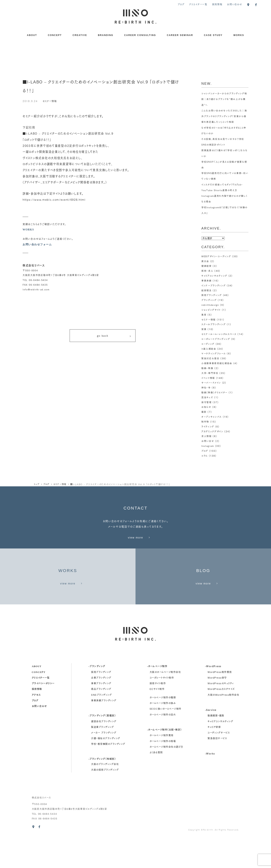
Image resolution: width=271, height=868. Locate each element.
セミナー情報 (50, 101)
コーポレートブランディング (216, 338)
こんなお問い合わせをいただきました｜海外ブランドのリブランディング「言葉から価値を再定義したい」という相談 (224, 116)
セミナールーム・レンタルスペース (219, 333)
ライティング (208, 425)
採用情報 (217, 4)
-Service (211, 741)
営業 (204, 329)
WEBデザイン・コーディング (216, 256)
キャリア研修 (214, 758)
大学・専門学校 (210, 372)
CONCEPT (55, 35)
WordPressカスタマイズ (221, 720)
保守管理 (207, 401)
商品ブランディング (101, 720)
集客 (204, 314)
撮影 (204, 411)
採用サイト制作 (158, 714)
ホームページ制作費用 (162, 766)
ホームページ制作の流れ (163, 745)
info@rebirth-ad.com (36, 289)
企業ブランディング (101, 709)
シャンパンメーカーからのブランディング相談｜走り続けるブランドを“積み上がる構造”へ (224, 99)
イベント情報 (208, 377)
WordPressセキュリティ (221, 714)
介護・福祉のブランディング (106, 769)
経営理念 (207, 290)
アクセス (36, 726)
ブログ (181, 4)
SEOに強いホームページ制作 (166, 740)
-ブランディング (97, 697)
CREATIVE (80, 35)
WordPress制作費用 (220, 703)
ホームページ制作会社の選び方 (166, 778)
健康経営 (207, 266)
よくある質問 (156, 783)
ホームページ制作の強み (163, 734)
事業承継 (207, 280)
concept (39, 703)
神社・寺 (206, 387)
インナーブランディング (214, 285)
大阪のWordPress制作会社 (223, 726)
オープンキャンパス (212, 415)
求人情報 (207, 435)
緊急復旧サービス (217, 769)
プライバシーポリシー (43, 714)
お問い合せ (208, 440)
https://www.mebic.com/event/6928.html (57, 199)
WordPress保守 (217, 709)
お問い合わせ (234, 4)
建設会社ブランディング (104, 752)
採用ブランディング (212, 295)
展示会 (205, 261)
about (37, 697)
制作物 (205, 420)
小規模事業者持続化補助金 (217, 362)
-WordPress (213, 697)
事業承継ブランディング (104, 731)
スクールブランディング (214, 324)
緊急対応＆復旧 (210, 358)
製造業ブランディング (102, 758)
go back (114, 336)
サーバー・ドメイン (211, 382)
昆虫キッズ (207, 396)
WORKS (239, 35)
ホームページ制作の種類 (163, 728)
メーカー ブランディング (104, 764)
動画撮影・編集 (216, 747)
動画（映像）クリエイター (215, 391)
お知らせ (206, 406)
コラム (205, 454)
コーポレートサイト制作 (162, 709)
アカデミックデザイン (212, 430)
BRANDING (106, 35)
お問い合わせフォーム (37, 244)
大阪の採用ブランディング (105, 801)
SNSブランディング (101, 726)
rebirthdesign (210, 304)
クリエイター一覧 (198, 4)
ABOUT (32, 35)
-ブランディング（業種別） (102, 746)
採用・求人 (207, 271)
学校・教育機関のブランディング (108, 775)
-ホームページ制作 (157, 697)
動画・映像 (207, 367)
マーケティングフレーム (214, 353)
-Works (210, 784)
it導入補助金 (209, 348)
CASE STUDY (213, 35)
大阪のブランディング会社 (105, 795)
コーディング (208, 343)
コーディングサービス (219, 764)
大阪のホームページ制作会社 (165, 703)
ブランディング (209, 300)
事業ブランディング (101, 714)
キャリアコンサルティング (214, 275)
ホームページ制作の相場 (163, 772)
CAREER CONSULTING (140, 35)
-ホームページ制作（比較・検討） (164, 761)
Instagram (208, 444)
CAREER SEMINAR (180, 35)
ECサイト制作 (157, 720)
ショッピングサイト (211, 309)
